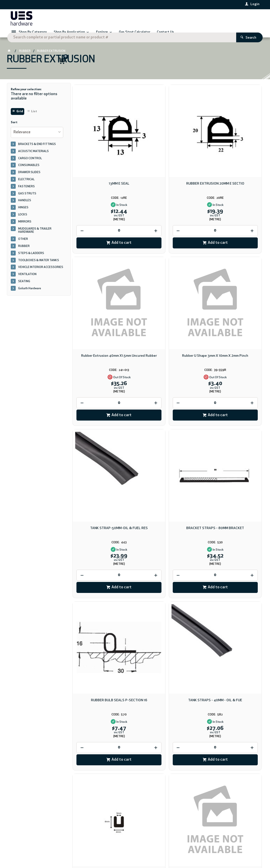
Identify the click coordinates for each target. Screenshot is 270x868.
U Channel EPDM (231, 440)
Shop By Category (33, 36)
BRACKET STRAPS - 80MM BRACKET (231, 300)
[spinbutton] (103, 204)
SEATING (24, 288)
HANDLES (25, 207)
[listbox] (37, 139)
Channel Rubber (231, 581)
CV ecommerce (48, 850)
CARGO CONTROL (30, 165)
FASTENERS (26, 193)
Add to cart (106, 216)
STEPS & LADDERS (31, 260)
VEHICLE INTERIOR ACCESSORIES (41, 274)
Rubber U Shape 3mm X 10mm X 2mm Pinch (103, 300)
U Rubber (103, 581)
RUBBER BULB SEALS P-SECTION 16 (103, 441)
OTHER (23, 245)
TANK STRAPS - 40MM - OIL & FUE (167, 440)
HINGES (23, 214)
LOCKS (23, 221)
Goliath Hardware (30, 295)
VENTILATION (27, 281)
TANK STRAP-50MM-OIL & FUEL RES (167, 300)
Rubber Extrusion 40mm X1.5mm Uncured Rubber (231, 159)
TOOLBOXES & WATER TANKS (39, 267)
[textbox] (128, 20)
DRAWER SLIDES (29, 179)
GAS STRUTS (27, 200)
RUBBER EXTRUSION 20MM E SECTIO (167, 159)
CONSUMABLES (29, 172)
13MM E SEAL (103, 157)
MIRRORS (25, 228)
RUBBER (24, 253)
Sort (14, 129)
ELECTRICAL (26, 186)
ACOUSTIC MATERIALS (33, 158)
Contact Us (20, 829)
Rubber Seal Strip (167, 581)
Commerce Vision (72, 850)
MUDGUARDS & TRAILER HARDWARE (35, 237)
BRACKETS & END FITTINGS (37, 151)
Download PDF (164, 739)
